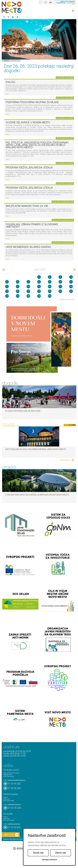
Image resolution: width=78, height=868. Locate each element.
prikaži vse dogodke (67, 299)
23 (50, 291)
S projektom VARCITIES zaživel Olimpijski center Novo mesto (37, 495)
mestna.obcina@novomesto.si (17, 780)
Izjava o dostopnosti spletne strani (17, 839)
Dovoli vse (38, 853)
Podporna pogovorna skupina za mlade (32, 102)
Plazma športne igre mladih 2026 (23, 411)
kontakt (46, 2)
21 (28, 291)
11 (71, 282)
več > (8, 94)
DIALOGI (10, 82)
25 (71, 291)
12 (7, 286)
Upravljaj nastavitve (49, 860)
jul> (74, 270)
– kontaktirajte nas (65, 3)
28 (28, 296)
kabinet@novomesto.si (14, 804)
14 (28, 286)
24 (60, 291)
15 (39, 286)
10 (60, 282)
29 (39, 296)
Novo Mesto (17, 7)
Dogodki (6, 60)
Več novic (65, 460)
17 (60, 286)
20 (18, 291)
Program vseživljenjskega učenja (29, 168)
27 (18, 296)
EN (51, 2)
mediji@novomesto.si (14, 824)
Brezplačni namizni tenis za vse (27, 206)
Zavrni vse (61, 853)
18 (71, 286)
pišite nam (11, 835)
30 (50, 296)
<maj (4, 270)
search (41, 2)
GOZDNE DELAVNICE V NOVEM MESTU (28, 122)
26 (7, 296)
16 (50, 286)
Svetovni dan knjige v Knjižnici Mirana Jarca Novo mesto (36, 449)
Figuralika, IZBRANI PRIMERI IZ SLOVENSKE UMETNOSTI (32, 226)
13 (18, 286)
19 (7, 291)
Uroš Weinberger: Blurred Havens (28, 247)
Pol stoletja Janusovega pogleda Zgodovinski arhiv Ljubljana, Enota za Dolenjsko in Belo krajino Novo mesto (37, 145)
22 (39, 291)
